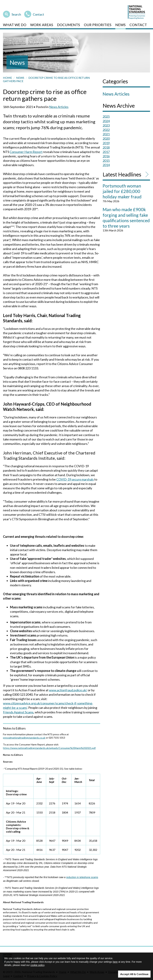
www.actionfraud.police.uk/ (68, 690)
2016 (106, 156)
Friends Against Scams (18, 712)
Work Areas (42, 25)
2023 (106, 125)
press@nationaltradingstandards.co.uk (24, 738)
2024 (106, 121)
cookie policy (37, 965)
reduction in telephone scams (82, 877)
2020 (106, 138)
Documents (69, 25)
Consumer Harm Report (26, 152)
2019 (106, 143)
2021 (106, 134)
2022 (106, 130)
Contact (34, 14)
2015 (106, 161)
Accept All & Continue (134, 974)
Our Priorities (98, 25)
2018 (106, 147)
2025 (106, 116)
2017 (106, 152)
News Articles (59, 107)
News (120, 25)
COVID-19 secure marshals (75, 479)
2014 (106, 165)
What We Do (15, 25)
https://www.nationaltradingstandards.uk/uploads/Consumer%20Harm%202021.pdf (49, 748)
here (115, 962)
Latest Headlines (122, 174)
